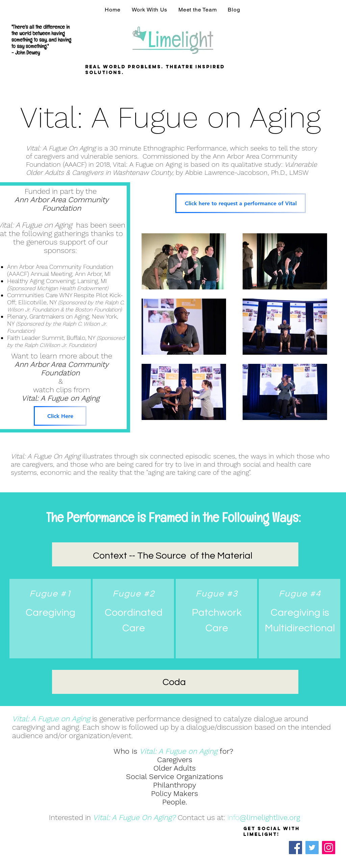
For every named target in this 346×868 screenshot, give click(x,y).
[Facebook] (295, 848)
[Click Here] (60, 416)
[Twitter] (312, 848)
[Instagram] (329, 848)
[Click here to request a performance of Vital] (241, 203)
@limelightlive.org (270, 817)
